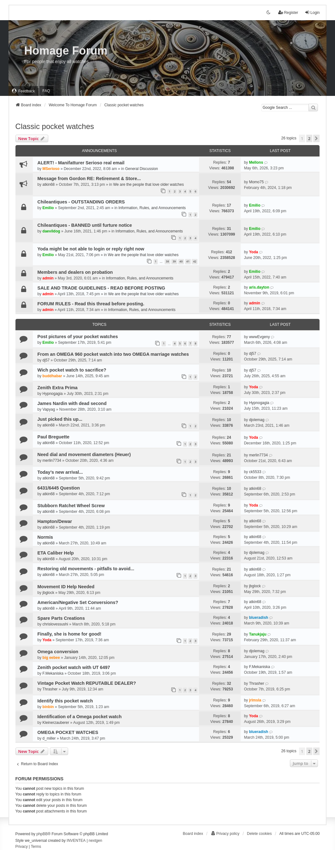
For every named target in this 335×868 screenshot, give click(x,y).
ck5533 (255, 472)
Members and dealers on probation (75, 272)
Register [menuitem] (288, 12)
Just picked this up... (60, 419)
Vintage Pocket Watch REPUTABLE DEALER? (87, 683)
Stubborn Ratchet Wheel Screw (71, 506)
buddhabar (52, 376)
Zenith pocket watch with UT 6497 (74, 667)
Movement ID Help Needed (66, 587)
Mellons (256, 162)
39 (174, 261)
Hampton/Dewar (55, 521)
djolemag (257, 420)
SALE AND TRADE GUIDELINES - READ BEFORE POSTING (101, 288)
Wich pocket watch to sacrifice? (72, 370)
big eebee (51, 658)
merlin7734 (52, 460)
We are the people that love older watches (149, 185)
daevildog (51, 231)
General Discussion (142, 169)
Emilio (48, 208)
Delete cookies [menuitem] (259, 834)
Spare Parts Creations (61, 618)
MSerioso (51, 169)
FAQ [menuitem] (46, 91)
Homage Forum (66, 51)
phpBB (42, 834)
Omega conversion (58, 652)
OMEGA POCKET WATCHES (68, 732)
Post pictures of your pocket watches (78, 337)
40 (181, 261)
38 (167, 261)
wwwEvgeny (259, 337)
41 (188, 261)
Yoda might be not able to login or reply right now (91, 249)
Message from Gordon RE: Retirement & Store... (89, 179)
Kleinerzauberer (56, 723)
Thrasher (50, 689)
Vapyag (49, 409)
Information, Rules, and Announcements (152, 208)
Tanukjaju (258, 634)
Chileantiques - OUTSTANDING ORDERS (81, 202)
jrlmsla (255, 700)
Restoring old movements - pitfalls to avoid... (86, 569)
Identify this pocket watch (65, 701)
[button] (316, 138)
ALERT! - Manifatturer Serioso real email (81, 163)
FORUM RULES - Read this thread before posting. (91, 304)
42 (195, 261)
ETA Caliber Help (56, 553)
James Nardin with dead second (72, 403)
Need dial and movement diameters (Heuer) (84, 455)
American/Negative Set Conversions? (78, 602)
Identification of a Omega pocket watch (80, 717)
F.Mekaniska (53, 673)
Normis (45, 537)
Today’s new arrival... (60, 472)
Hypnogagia (53, 394)
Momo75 (256, 182)
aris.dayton (259, 287)
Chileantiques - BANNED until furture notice (85, 225)
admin (48, 278)
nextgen (95, 841)
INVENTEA (76, 841)
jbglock (48, 593)
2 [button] (309, 138)
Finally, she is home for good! (70, 634)
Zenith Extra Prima (58, 388)
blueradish (259, 618)
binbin (48, 707)
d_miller (49, 738)
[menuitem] (23, 91)
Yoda (253, 252)
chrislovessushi (55, 624)
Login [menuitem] (312, 12)
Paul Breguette (54, 437)
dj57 (46, 360)
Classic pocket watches (55, 126)
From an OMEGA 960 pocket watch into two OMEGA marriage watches (113, 354)
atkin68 (49, 185)
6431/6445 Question (59, 488)
